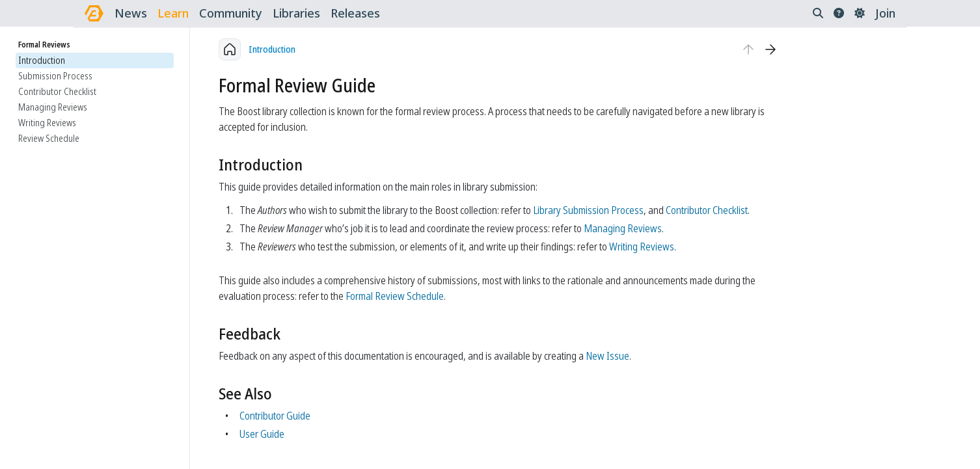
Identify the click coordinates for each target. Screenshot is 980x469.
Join (885, 13)
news (131, 13)
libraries (296, 13)
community (231, 13)
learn (173, 13)
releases (355, 13)
